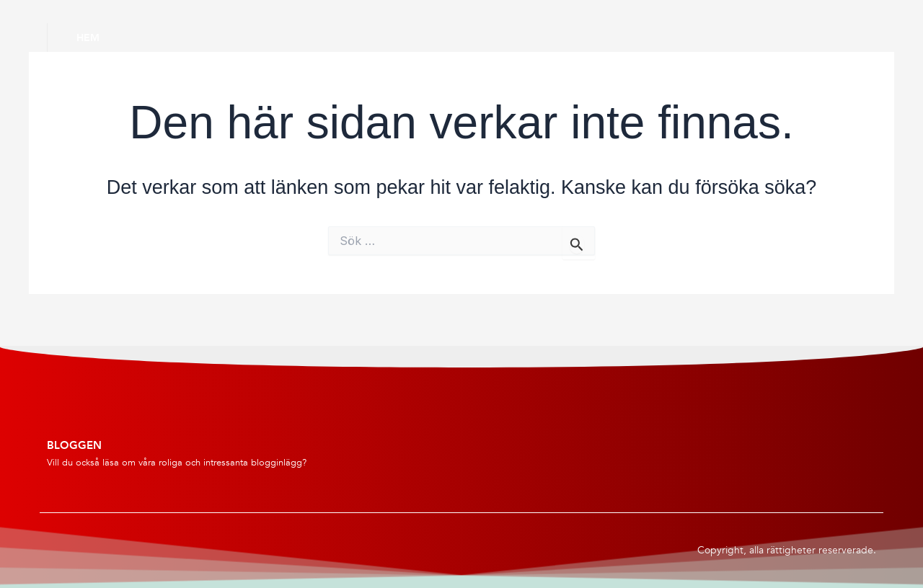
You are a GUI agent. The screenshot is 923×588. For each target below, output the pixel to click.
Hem (88, 37)
